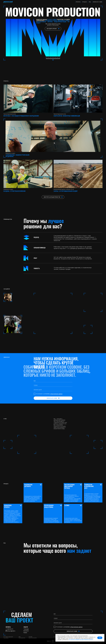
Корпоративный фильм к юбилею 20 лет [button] (64, 189)
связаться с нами (97, 2)
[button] (78, 174)
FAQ (90, 2)
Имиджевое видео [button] (8, 189)
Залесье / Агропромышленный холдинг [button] (66, 191)
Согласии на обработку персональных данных (81, 640)
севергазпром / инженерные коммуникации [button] (67, 116)
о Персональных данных (56, 394)
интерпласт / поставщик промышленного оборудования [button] (21, 116)
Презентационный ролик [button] (60, 114)
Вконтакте (26, 631)
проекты (78, 2)
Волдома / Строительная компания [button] (14, 191)
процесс (85, 2)
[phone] (53, 385)
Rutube (25, 633)
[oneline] (53, 390)
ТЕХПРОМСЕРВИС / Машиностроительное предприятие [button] (17, 156)
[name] (53, 381)
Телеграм (26, 629)
